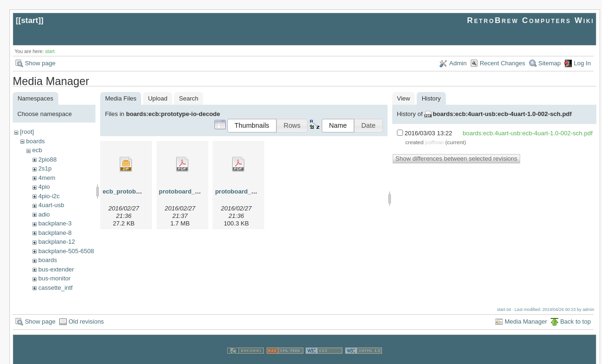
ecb (37, 150)
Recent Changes (503, 63)
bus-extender (56, 269)
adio (44, 214)
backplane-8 (55, 233)
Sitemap (550, 63)
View (404, 98)
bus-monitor (54, 278)
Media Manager (526, 313)
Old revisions (86, 313)
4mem (47, 178)
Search (189, 98)
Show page (40, 63)
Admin (458, 63)
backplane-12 (56, 242)
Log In (582, 63)
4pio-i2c (49, 196)
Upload (158, 98)
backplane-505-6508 (66, 251)
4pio (44, 187)
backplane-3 (55, 223)
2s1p (45, 168)
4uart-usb (51, 205)
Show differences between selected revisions (456, 159)
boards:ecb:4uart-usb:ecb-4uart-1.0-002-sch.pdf (502, 114)
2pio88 (47, 159)
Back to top (575, 313)
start (30, 20)
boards (35, 141)
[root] (27, 132)
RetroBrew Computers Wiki (531, 20)
